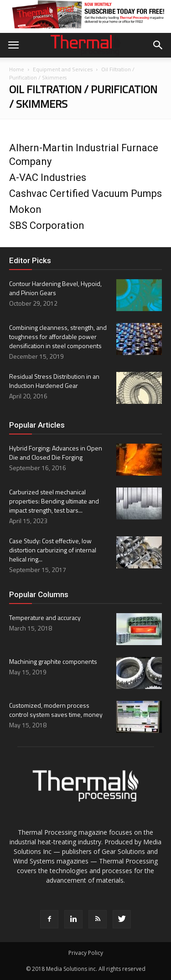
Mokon (25, 209)
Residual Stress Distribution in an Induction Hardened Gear (54, 381)
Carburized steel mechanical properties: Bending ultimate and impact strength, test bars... (54, 501)
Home (17, 69)
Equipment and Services (63, 69)
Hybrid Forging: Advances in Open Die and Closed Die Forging (56, 453)
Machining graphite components (53, 661)
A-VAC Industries (48, 177)
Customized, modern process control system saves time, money (56, 710)
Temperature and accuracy (45, 617)
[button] (158, 45)
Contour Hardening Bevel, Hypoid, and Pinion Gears (55, 288)
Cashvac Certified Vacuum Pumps (85, 193)
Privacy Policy (86, 953)
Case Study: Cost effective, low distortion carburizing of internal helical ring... (53, 550)
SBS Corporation (47, 225)
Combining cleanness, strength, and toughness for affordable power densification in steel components (58, 336)
